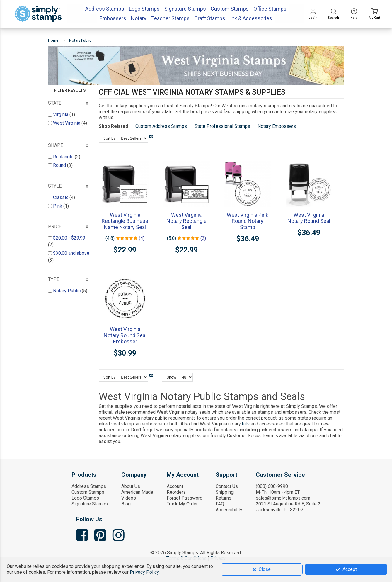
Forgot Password (185, 498)
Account (175, 486)
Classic (61, 197)
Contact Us (227, 486)
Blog (126, 504)
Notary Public (67, 291)
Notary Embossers (277, 126)
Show (172, 377)
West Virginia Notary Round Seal (309, 218)
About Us (131, 486)
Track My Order (182, 504)
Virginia (61, 114)
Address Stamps (89, 486)
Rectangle (64, 157)
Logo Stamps (85, 498)
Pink (58, 206)
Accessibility (229, 510)
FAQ (220, 504)
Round (60, 165)
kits (246, 424)
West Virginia (67, 123)
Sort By (109, 138)
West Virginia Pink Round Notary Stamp (248, 221)
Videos (129, 498)
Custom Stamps (88, 492)
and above (71, 253)
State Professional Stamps (222, 126)
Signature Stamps (90, 504)
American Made (137, 492)
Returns (224, 498)
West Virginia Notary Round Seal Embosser (125, 335)
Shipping (225, 492)
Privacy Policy (144, 572)
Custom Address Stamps (161, 126)
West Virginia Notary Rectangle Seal (186, 221)
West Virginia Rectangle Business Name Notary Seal (125, 221)
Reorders (176, 492)
